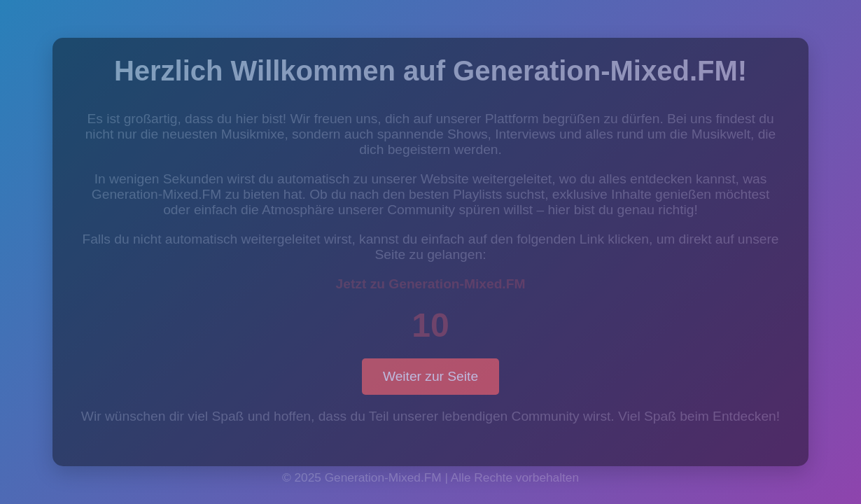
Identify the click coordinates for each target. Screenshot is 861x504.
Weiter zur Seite (430, 376)
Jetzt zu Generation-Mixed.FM (431, 284)
